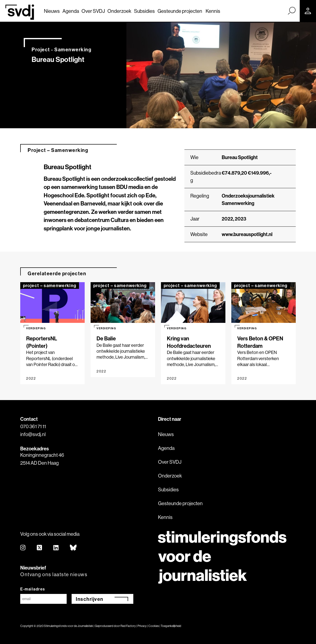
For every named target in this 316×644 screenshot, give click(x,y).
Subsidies (144, 11)
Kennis (213, 11)
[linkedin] (56, 548)
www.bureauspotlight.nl (247, 234)
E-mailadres (33, 589)
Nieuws (52, 11)
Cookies (154, 626)
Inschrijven (90, 599)
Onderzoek (119, 11)
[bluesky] (73, 548)
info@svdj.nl (33, 434)
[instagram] (23, 548)
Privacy (142, 626)
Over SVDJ (93, 11)
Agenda (71, 11)
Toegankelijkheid (171, 626)
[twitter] (40, 548)
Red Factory (128, 626)
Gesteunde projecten (180, 11)
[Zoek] (292, 11)
